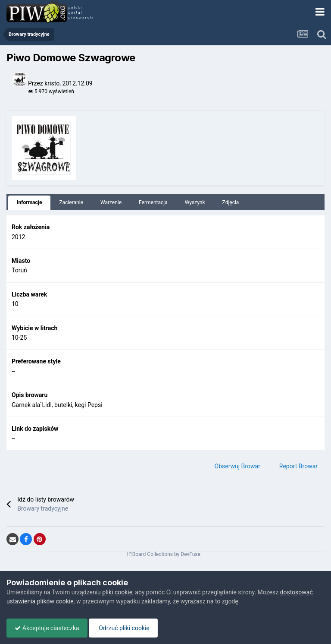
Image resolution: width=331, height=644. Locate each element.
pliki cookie (117, 592)
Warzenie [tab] (111, 202)
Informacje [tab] (29, 202)
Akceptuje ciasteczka (48, 628)
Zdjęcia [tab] (231, 202)
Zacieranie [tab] (71, 202)
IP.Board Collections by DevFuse (164, 554)
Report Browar (298, 466)
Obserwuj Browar (237, 466)
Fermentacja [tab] (153, 202)
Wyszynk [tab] (195, 202)
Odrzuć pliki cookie (126, 628)
